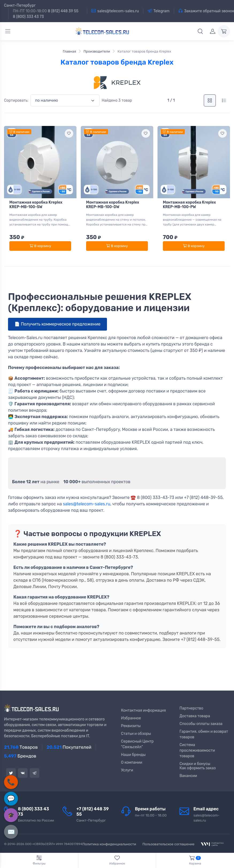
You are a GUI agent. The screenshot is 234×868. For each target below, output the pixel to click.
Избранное (131, 718)
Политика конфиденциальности (109, 844)
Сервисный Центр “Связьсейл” (137, 744)
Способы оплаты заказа (201, 724)
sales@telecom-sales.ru (115, 11)
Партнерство (191, 708)
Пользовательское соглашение (168, 844)
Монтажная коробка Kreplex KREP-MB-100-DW (113, 205)
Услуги (127, 770)
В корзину (40, 246)
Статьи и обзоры (136, 734)
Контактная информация (144, 710)
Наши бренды (133, 755)
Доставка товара (195, 716)
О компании (132, 762)
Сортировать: (16, 100)
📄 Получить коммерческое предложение (57, 324)
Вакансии (188, 776)
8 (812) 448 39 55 (63, 11)
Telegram (159, 11)
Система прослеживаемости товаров (197, 750)
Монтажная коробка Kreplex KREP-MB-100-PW (189, 205)
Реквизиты (131, 726)
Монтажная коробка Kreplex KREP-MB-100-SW (36, 205)
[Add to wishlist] (69, 133)
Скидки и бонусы (195, 764)
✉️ (11, 832)
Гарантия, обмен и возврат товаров (204, 734)
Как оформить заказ (197, 768)
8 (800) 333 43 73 (28, 17)
